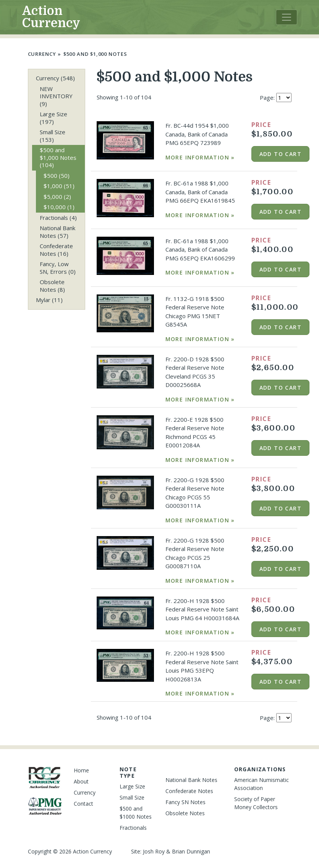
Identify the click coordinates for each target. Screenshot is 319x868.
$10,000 (59, 207)
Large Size (53, 118)
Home (81, 770)
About (81, 781)
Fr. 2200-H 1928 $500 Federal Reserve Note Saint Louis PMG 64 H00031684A (202, 609)
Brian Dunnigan (191, 851)
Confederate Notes (56, 250)
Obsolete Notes (52, 286)
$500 (57, 176)
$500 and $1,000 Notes (95, 54)
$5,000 (57, 197)
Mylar (49, 300)
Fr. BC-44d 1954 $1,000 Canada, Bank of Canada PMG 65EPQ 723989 (197, 134)
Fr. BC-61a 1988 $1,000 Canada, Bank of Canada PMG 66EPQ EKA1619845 (200, 192)
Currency (42, 54)
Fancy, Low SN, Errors (58, 268)
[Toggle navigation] (287, 17)
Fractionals (58, 218)
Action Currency (51, 17)
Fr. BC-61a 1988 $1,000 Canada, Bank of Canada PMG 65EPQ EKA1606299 (200, 250)
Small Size (53, 136)
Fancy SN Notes (185, 802)
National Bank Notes (57, 232)
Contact (83, 804)
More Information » (200, 157)
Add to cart (280, 154)
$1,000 (59, 186)
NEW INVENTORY (56, 96)
